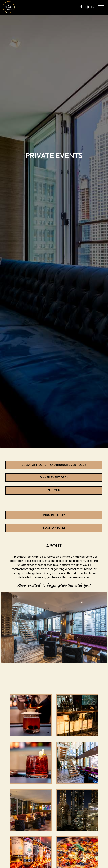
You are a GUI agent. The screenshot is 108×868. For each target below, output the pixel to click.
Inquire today (35, 516)
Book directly (35, 529)
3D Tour (54, 490)
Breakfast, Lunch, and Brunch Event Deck (54, 465)
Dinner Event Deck (54, 477)
